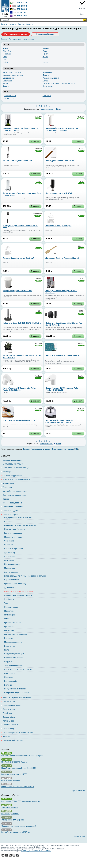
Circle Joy (7, 51)
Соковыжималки (11, 607)
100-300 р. (47, 96)
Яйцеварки (9, 677)
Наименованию (46, 109)
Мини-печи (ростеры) (13, 537)
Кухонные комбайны (13, 623)
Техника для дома (10, 511)
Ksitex (5, 62)
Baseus (46, 48)
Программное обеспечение (14, 495)
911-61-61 (22, 12)
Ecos (45, 51)
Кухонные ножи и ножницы (16, 584)
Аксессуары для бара (12, 72)
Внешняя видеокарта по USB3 (14, 774)
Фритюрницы (10, 673)
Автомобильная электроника (15, 491)
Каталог (4, 24)
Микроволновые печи (13, 642)
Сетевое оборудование (12, 476)
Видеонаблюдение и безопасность (17, 698)
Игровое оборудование (12, 503)
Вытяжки (8, 685)
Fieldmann (7, 54)
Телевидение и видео (12, 705)
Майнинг (6, 736)
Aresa (5, 48)
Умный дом (7, 713)
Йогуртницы (9, 662)
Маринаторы (10, 568)
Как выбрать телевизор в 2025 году (16, 832)
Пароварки (9, 545)
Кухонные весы (11, 627)
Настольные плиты (12, 564)
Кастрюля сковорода (13, 533)
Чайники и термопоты (13, 549)
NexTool (38, 343)
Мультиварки (10, 615)
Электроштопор (49, 86)
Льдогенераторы (11, 572)
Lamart (45, 62)
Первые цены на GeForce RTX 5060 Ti (18, 787)
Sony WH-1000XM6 (9, 807)
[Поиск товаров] (42, 20)
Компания (13, 24)
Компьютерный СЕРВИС (13, 740)
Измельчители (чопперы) (15, 529)
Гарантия (21, 24)
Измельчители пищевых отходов (18, 595)
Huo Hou (6, 59)
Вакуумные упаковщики (14, 654)
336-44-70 (22, 3)
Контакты (29, 24)
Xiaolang (38, 376)
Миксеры (8, 619)
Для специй (48, 72)
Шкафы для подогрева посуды (17, 693)
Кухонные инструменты (13, 75)
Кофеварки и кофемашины (16, 634)
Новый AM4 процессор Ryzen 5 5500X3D (19, 768)
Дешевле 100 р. (10, 96)
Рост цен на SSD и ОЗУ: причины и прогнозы (20, 801)
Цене (58, 109)
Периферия (7, 472)
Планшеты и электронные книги (16, 479)
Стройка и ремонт (10, 725)
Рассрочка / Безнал (45, 34)
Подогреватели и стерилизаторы (18, 517)
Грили (7, 650)
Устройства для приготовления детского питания (25, 576)
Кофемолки (9, 630)
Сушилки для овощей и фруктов (18, 669)
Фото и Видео (8, 721)
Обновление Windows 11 (12, 780)
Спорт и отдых (9, 709)
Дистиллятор (10, 553)
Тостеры (8, 603)
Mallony (39, 149)
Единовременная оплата (16, 34)
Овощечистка (9, 78)
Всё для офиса (9, 717)
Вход (82, 14)
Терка (5, 83)
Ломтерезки (9, 560)
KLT (44, 59)
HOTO (45, 57)
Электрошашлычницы (14, 665)
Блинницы (9, 521)
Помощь (82, 9)
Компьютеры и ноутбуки (13, 464)
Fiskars (46, 54)
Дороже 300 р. (9, 98)
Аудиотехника (8, 483)
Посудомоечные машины (15, 689)
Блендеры (9, 638)
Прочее (6, 499)
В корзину (35, 141)
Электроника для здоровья (13, 820)
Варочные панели (12, 580)
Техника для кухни (10, 515)
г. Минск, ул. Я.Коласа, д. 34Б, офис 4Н (36, 851)
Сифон (46, 81)
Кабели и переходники (12, 460)
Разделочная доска (51, 78)
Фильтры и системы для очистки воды (59, 83)
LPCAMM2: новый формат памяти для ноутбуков (22, 756)
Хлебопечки (9, 599)
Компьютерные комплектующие (16, 468)
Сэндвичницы (10, 556)
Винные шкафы (11, 681)
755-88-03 (22, 6)
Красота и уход (9, 701)
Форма (6, 86)
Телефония (7, 487)
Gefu (5, 57)
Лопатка (46, 75)
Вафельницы (10, 646)
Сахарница (8, 81)
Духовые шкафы (11, 588)
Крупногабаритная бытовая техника (18, 733)
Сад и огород (8, 729)
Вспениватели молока (14, 658)
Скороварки (9, 541)
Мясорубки (9, 611)
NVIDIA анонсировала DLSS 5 (14, 762)
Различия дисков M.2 (10, 814)
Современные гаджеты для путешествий (19, 826)
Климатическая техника (13, 507)
